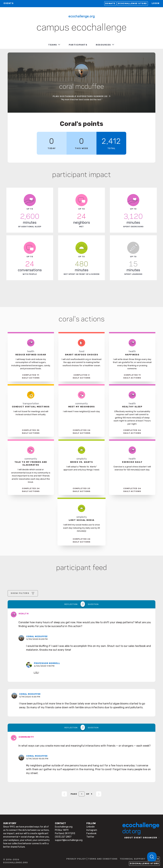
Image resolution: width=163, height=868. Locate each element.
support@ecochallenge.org (69, 840)
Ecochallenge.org (82, 16)
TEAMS (53, 45)
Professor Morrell (47, 663)
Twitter (90, 837)
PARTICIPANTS (78, 45)
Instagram (92, 830)
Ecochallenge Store (132, 3)
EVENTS (9, 3)
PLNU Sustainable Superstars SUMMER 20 (80, 96)
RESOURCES (103, 45)
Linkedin (91, 827)
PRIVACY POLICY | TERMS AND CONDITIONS (92, 859)
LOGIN (156, 3)
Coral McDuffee (37, 636)
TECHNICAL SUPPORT (133, 859)
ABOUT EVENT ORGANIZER (141, 838)
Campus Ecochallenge (81, 28)
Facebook (91, 833)
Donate (110, 3)
